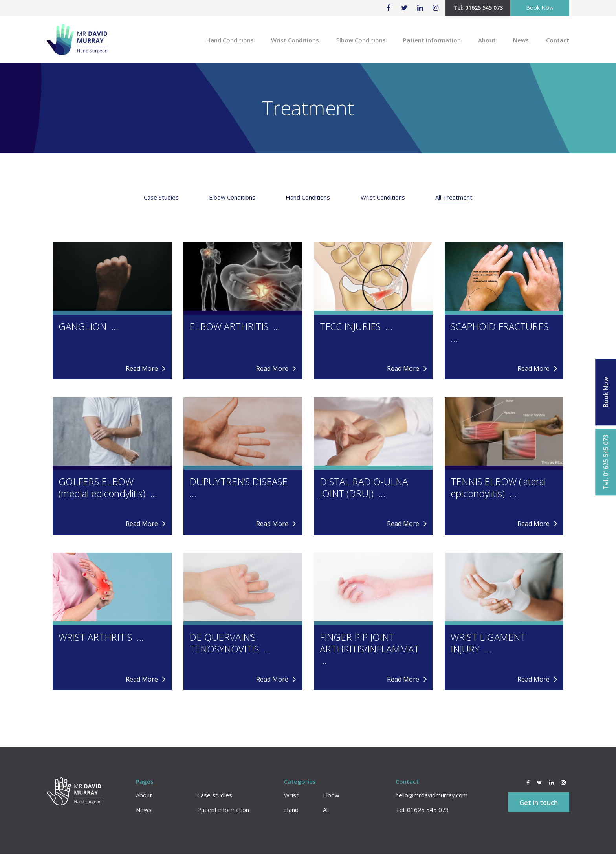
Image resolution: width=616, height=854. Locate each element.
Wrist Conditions (295, 40)
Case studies (215, 795)
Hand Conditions (230, 40)
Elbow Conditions (361, 40)
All (326, 810)
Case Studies (161, 197)
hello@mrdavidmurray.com (432, 795)
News (521, 40)
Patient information (432, 40)
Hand (291, 810)
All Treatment (454, 197)
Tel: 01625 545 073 (478, 8)
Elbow (331, 795)
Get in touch (539, 803)
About (487, 40)
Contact (558, 40)
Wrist (291, 795)
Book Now (540, 8)
